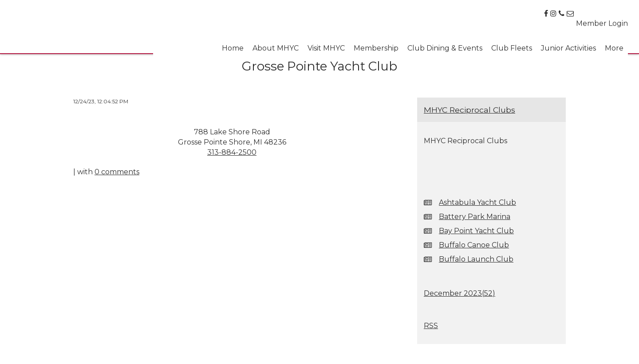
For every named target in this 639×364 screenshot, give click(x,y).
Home (233, 44)
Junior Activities (568, 44)
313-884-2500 (232, 152)
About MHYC (276, 44)
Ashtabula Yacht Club (477, 202)
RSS (431, 326)
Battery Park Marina (475, 217)
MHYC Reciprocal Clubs (469, 110)
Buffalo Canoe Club (474, 245)
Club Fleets (512, 44)
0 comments (117, 172)
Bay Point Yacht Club (476, 231)
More (614, 44)
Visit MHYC (326, 44)
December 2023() (460, 293)
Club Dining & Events (445, 44)
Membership (376, 44)
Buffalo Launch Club (476, 259)
